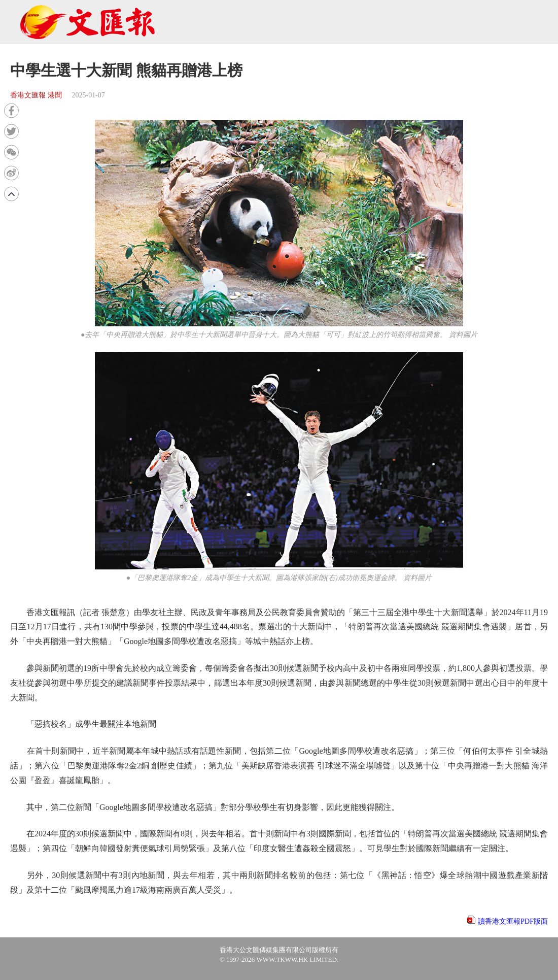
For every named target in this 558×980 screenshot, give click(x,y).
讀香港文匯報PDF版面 (513, 921)
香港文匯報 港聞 (36, 95)
